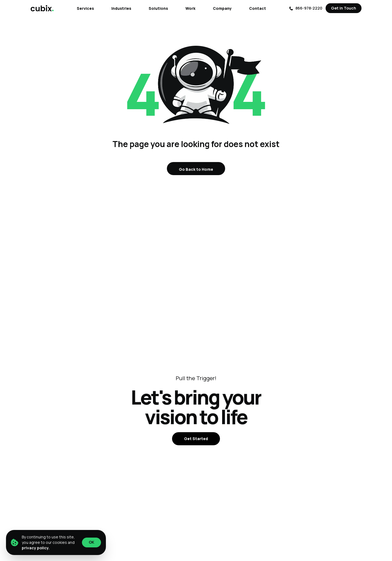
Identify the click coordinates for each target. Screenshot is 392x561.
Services (85, 8)
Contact (258, 8)
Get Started (196, 439)
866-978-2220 (306, 8)
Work (190, 8)
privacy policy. (36, 548)
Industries (121, 8)
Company (222, 8)
